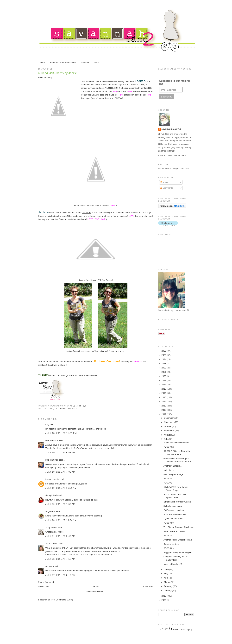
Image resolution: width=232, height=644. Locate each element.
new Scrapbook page (173, 474)
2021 (164, 372)
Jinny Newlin (51, 527)
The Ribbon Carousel (66, 409)
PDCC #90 (169, 523)
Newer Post (44, 587)
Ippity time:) (169, 470)
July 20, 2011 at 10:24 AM (61, 520)
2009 (164, 600)
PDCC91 (168, 483)
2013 (164, 406)
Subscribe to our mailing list (175, 82)
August (168, 435)
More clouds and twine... (175, 531)
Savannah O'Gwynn (172, 129)
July (166, 439)
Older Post (148, 587)
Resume (85, 63)
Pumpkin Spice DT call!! (175, 514)
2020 (164, 376)
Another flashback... (173, 466)
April (166, 578)
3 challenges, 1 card (173, 506)
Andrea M (50, 566)
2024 (164, 359)
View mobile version (96, 591)
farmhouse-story (53, 479)
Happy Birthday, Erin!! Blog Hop (178, 552)
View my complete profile (172, 155)
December (169, 418)
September (169, 431)
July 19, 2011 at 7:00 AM (60, 472)
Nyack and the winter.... (174, 519)
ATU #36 (168, 479)
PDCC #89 (169, 548)
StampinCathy (52, 495)
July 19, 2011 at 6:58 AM (60, 453)
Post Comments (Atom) (62, 600)
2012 (164, 410)
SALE (96, 63)
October (168, 426)
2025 (164, 355)
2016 (164, 393)
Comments (166, 188)
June (167, 569)
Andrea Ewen (52, 544)
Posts (164, 182)
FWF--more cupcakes (174, 510)
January (168, 590)
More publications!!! (173, 564)
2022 (164, 368)
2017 (164, 389)
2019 (164, 380)
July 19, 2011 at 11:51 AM (61, 488)
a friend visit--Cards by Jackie (58, 73)
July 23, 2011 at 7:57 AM (60, 559)
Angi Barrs (50, 511)
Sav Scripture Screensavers (63, 63)
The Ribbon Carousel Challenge (179, 527)
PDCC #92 (169, 447)
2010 (164, 596)
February (169, 586)
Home (42, 63)
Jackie (50, 409)
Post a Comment (46, 582)
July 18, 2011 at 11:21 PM (61, 433)
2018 (164, 385)
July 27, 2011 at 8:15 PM (60, 575)
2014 (164, 402)
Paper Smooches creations (176, 443)
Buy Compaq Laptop (183, 629)
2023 (164, 364)
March (167, 582)
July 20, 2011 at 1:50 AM (60, 504)
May (166, 574)
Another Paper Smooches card (178, 540)
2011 (164, 414)
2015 (164, 397)
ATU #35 (168, 536)
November (169, 422)
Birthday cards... (171, 544)
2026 (164, 351)
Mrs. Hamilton (52, 440)
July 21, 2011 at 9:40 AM (60, 536)
